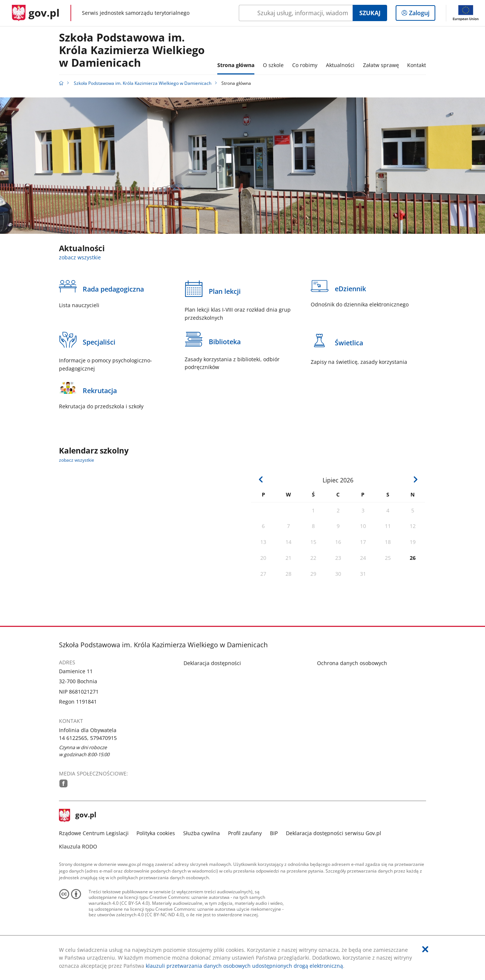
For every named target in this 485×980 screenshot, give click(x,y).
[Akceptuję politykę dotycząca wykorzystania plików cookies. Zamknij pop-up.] (425, 949)
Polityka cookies (156, 833)
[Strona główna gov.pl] (36, 13)
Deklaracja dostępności (212, 663)
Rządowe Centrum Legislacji (94, 833)
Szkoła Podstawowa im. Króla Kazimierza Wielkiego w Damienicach (132, 50)
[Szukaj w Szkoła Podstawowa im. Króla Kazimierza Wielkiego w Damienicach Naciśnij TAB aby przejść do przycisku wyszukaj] (296, 13)
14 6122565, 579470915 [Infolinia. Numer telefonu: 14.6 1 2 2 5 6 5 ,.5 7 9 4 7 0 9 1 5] (88, 738)
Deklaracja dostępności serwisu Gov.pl (334, 833)
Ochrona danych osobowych (352, 663)
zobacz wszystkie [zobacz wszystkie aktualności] (80, 257)
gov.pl (78, 815)
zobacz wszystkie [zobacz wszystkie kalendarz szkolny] (77, 460)
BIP (274, 833)
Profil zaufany (245, 833)
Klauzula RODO (78, 846)
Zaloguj (421, 14)
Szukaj (370, 13)
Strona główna (236, 65)
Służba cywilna (202, 833)
